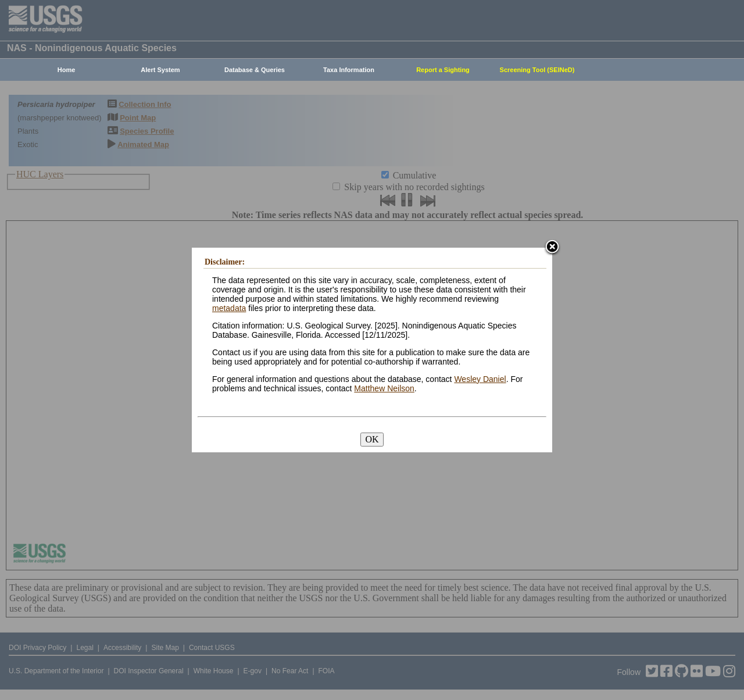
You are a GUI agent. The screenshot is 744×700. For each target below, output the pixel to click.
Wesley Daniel (480, 379)
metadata (229, 308)
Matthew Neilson (384, 388)
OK (372, 439)
